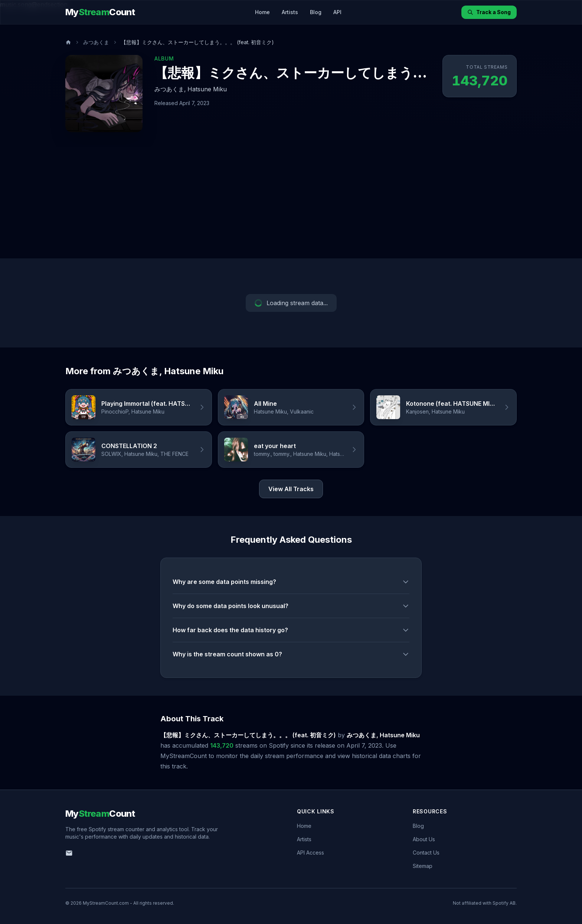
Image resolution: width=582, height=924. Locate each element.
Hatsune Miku (207, 89)
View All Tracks (291, 489)
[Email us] (69, 853)
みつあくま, (170, 89)
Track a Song (489, 12)
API (337, 12)
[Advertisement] (291, 203)
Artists (290, 12)
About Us (424, 839)
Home (262, 12)
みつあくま (96, 42)
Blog (316, 12)
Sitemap (423, 866)
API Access (310, 853)
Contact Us (426, 853)
